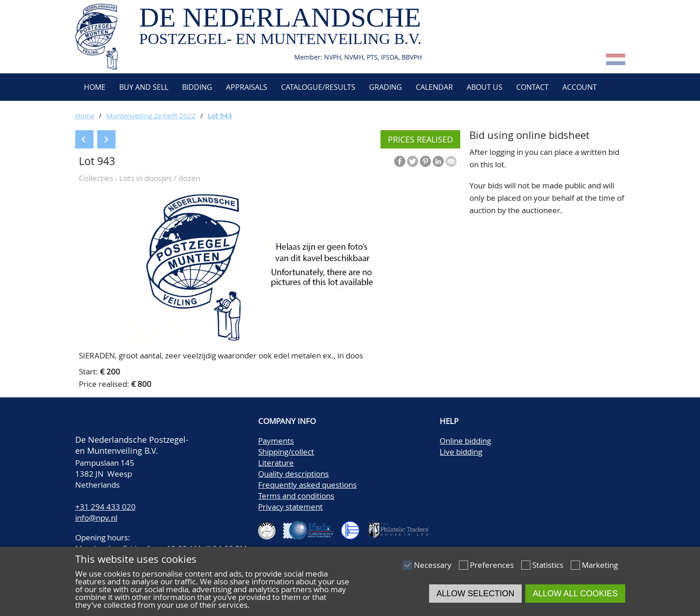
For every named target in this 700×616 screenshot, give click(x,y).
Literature (276, 463)
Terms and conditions (296, 496)
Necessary (433, 565)
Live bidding (461, 452)
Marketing (600, 565)
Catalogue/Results (318, 87)
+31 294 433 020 (105, 507)
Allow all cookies (575, 594)
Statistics (548, 565)
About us (485, 87)
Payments (276, 441)
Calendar (434, 87)
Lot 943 (220, 115)
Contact (532, 87)
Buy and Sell (144, 87)
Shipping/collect (286, 452)
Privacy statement (290, 507)
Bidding (197, 87)
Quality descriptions (293, 474)
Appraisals (247, 87)
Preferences (492, 565)
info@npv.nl (96, 518)
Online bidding (465, 441)
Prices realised (420, 139)
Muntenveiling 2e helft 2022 (151, 115)
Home (94, 87)
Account (580, 87)
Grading (386, 87)
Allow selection (475, 594)
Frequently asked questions (307, 485)
